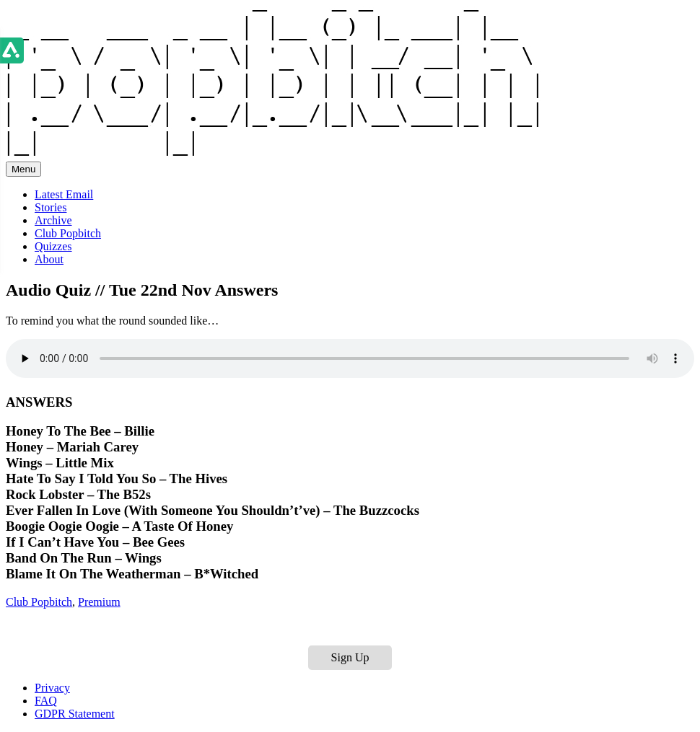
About (49, 259)
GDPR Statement (75, 714)
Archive (53, 220)
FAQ (46, 701)
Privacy (52, 688)
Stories (51, 207)
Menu (23, 169)
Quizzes (53, 246)
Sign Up (350, 657)
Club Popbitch (68, 233)
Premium (99, 602)
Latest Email (64, 194)
